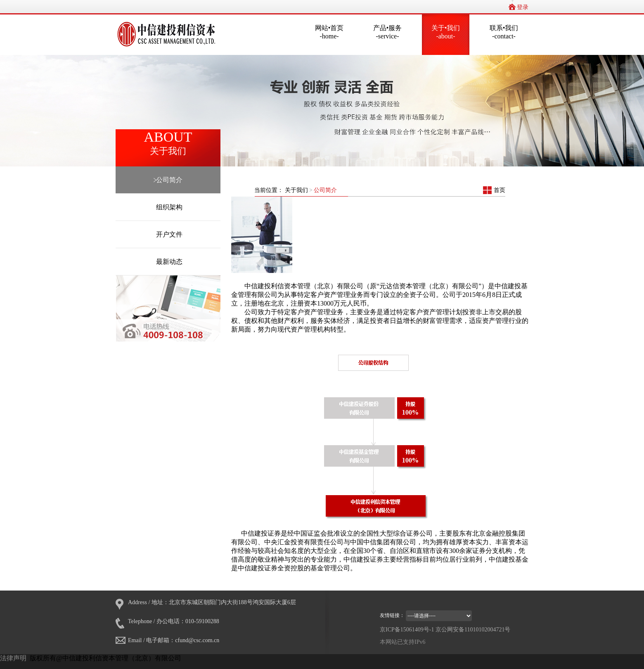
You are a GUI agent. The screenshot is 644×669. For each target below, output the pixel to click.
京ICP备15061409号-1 (407, 630)
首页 (500, 190)
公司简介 (168, 180)
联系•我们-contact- (504, 32)
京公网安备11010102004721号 (473, 630)
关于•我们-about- (446, 32)
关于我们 (297, 190)
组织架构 (168, 207)
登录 (523, 7)
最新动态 (168, 262)
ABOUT (168, 143)
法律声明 (13, 658)
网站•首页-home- (329, 32)
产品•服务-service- (388, 32)
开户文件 (168, 234)
